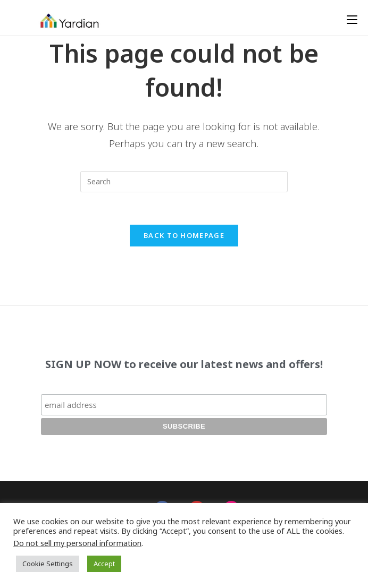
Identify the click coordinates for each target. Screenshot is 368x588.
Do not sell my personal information (77, 543)
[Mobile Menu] (352, 20)
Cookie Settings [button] (48, 564)
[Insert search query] (184, 182)
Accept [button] (104, 564)
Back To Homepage (184, 235)
